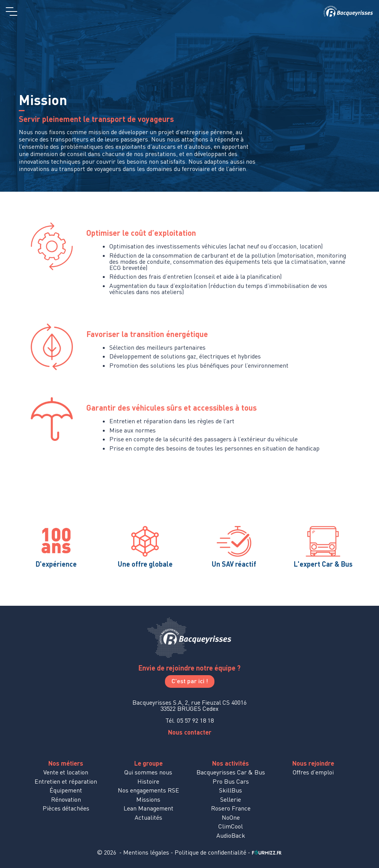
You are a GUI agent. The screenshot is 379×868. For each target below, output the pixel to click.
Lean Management (148, 808)
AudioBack (231, 835)
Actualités (148, 817)
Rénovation (66, 799)
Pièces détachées (66, 808)
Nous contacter (190, 732)
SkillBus (231, 790)
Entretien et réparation (66, 781)
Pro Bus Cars (231, 781)
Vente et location (66, 772)
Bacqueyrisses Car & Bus (231, 772)
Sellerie (231, 799)
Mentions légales (146, 852)
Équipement (66, 790)
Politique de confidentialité (210, 852)
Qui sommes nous (148, 772)
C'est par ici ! (190, 681)
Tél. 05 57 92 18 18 (189, 720)
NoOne (231, 817)
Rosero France (231, 808)
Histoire (148, 781)
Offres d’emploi (313, 772)
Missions (148, 799)
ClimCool (231, 826)
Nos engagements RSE (148, 790)
